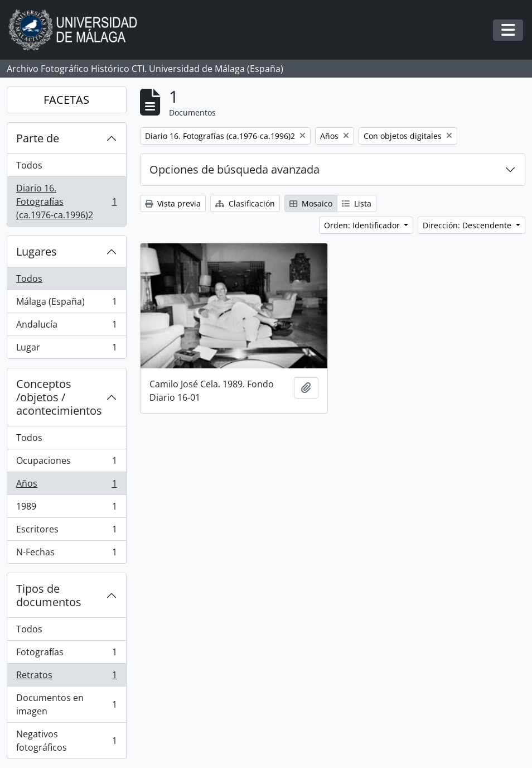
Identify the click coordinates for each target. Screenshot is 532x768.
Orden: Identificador (363, 225)
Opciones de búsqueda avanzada (234, 169)
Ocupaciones (66, 463)
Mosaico (311, 203)
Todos (29, 165)
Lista (357, 203)
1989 (66, 509)
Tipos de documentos (49, 595)
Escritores (66, 532)
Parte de (38, 138)
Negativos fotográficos (66, 741)
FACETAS (66, 100)
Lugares (37, 251)
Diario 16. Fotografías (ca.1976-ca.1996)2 (66, 201)
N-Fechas (66, 554)
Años (66, 486)
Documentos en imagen (66, 704)
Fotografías (66, 654)
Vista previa (173, 203)
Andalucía (66, 327)
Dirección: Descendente (468, 225)
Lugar (66, 349)
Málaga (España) (66, 304)
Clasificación (245, 203)
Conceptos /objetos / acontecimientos (59, 397)
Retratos (66, 677)
